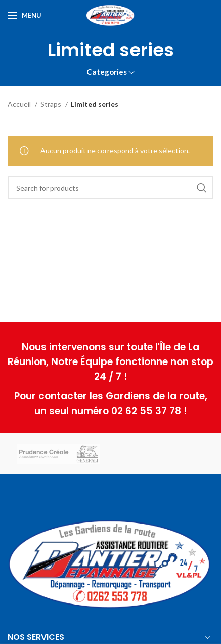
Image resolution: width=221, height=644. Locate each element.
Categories (107, 72)
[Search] (111, 188)
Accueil (20, 104)
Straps (52, 104)
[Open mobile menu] (25, 15)
